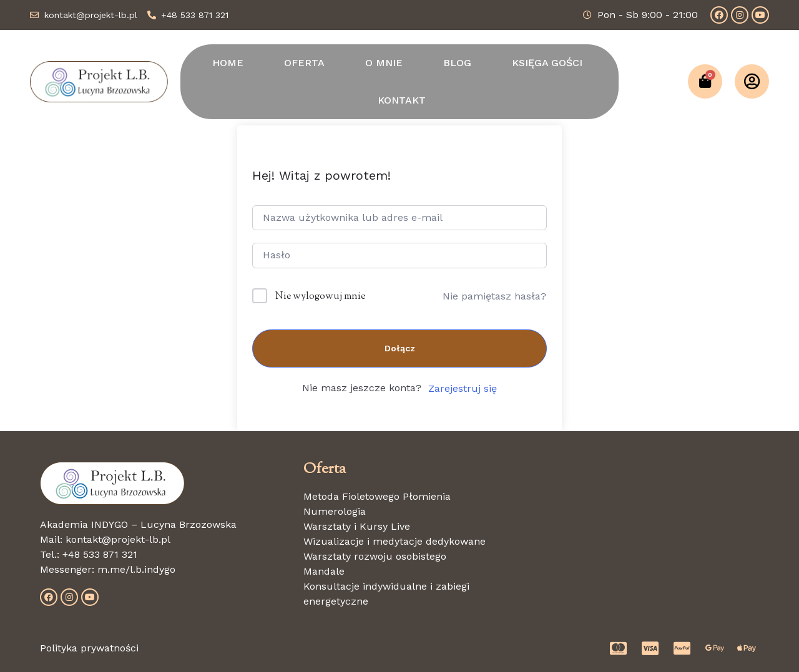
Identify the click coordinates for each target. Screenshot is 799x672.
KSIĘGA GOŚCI (547, 63)
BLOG (457, 63)
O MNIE (384, 63)
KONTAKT (402, 100)
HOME (228, 63)
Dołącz (400, 348)
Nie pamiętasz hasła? (494, 296)
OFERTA (304, 63)
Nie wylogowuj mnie (320, 297)
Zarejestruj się (463, 388)
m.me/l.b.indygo (136, 569)
